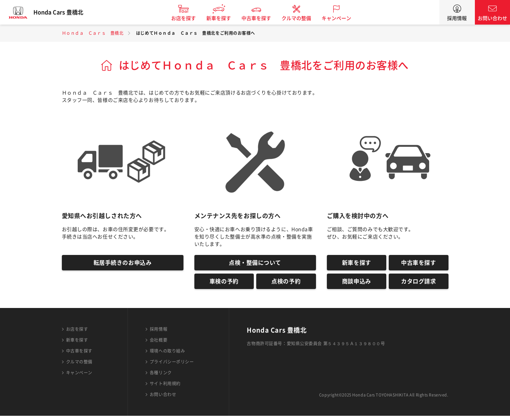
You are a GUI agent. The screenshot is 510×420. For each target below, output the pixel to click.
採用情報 (457, 18)
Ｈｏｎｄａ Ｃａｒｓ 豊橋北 (93, 33)
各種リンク (161, 377)
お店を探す (190, 18)
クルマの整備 (303, 18)
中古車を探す (263, 18)
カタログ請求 (418, 284)
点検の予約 (286, 284)
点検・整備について (255, 264)
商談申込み (357, 284)
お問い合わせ (492, 18)
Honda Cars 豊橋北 (65, 12)
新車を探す (225, 18)
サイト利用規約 (165, 388)
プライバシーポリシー (172, 366)
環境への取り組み (167, 355)
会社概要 (159, 344)
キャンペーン (343, 18)
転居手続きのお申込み (123, 264)
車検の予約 (224, 284)
